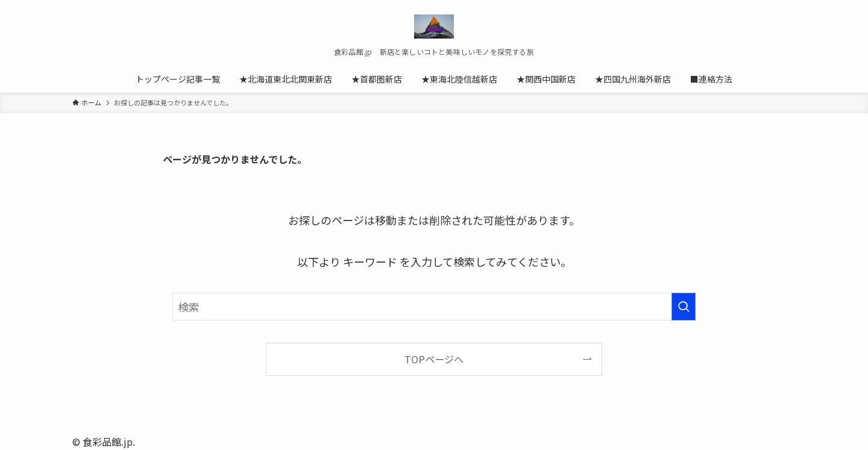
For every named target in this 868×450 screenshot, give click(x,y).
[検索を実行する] (684, 307)
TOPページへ (434, 359)
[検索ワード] (434, 307)
